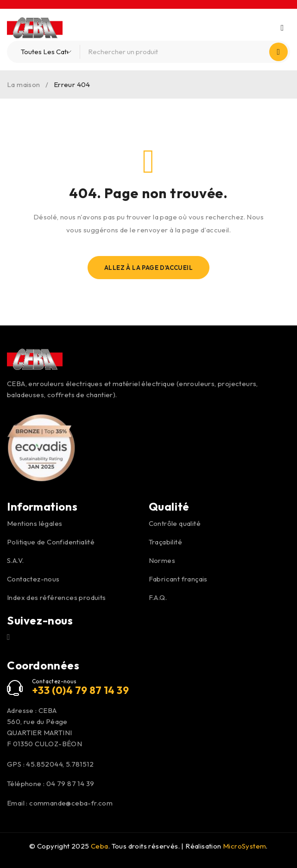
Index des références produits (57, 597)
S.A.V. (15, 560)
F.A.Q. (158, 597)
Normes (162, 560)
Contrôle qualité (175, 523)
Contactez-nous (33, 579)
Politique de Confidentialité (51, 542)
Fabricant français (178, 579)
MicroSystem (244, 846)
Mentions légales (35, 523)
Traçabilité (165, 542)
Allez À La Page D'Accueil (148, 268)
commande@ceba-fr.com (71, 803)
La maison (24, 84)
